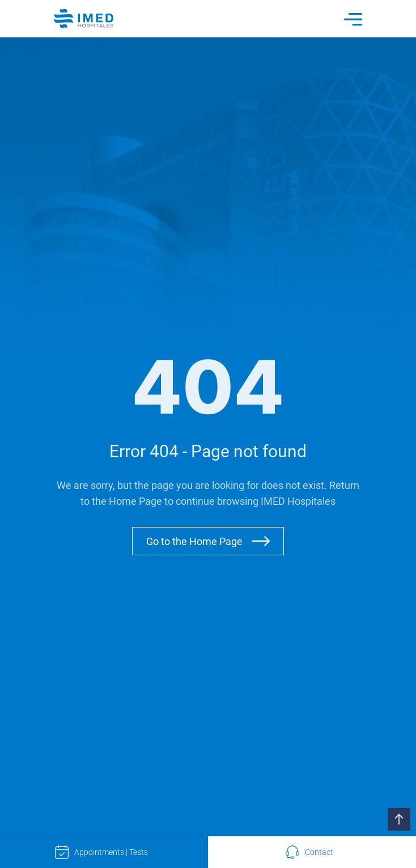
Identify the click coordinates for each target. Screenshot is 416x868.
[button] (399, 819)
